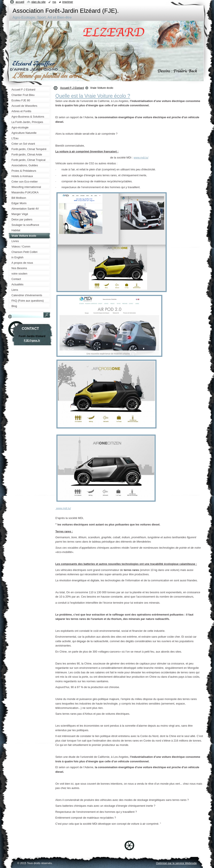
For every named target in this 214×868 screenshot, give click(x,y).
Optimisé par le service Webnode (176, 863)
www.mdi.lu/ (141, 158)
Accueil (20, 2)
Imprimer (68, 2)
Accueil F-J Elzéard (72, 88)
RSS (54, 2)
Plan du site (38, 2)
